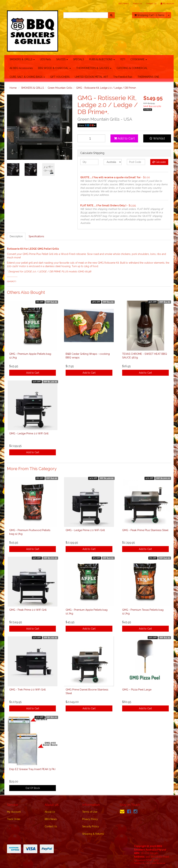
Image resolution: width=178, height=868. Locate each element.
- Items (149, 15)
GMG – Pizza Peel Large (137, 690)
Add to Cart (124, 138)
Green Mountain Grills (60, 88)
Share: (87, 125)
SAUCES (62, 59)
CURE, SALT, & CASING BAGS (27, 77)
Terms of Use (90, 812)
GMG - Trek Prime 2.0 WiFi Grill (27, 690)
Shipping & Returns (93, 834)
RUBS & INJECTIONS (102, 59)
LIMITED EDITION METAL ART (91, 77)
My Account (14, 812)
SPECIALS (79, 59)
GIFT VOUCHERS (60, 77)
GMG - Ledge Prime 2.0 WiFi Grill (29, 433)
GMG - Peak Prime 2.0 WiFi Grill (28, 610)
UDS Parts (45, 59)
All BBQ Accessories (21, 68)
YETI (123, 59)
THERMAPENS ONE (148, 77)
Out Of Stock (33, 788)
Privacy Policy (90, 819)
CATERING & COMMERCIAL (132, 68)
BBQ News (124, 3)
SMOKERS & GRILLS (22, 59)
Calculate (159, 162)
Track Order (14, 819)
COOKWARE (139, 59)
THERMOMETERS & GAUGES (94, 68)
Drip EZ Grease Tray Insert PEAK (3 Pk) (32, 769)
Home (13, 88)
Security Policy (91, 826)
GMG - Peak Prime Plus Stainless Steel (145, 530)
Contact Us (151, 3)
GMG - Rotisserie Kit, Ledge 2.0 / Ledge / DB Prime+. (106, 88)
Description (16, 236)
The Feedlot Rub (123, 77)
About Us (137, 3)
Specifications (36, 236)
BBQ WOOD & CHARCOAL (54, 68)
